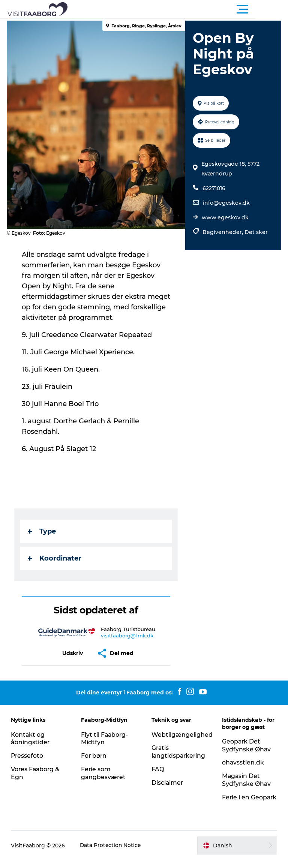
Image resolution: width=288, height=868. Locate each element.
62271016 (214, 188)
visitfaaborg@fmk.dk (127, 636)
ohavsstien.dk (243, 762)
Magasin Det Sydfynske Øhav (246, 780)
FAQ (158, 769)
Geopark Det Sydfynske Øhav (246, 745)
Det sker (256, 232)
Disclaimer (168, 783)
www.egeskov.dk (225, 217)
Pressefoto (28, 756)
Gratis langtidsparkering (179, 752)
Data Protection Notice (111, 853)
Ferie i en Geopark (235, 801)
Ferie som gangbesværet (104, 773)
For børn (94, 756)
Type (43, 531)
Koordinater (55, 558)
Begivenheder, (223, 232)
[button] (178, 9)
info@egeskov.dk (226, 203)
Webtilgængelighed (182, 735)
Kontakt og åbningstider (31, 739)
